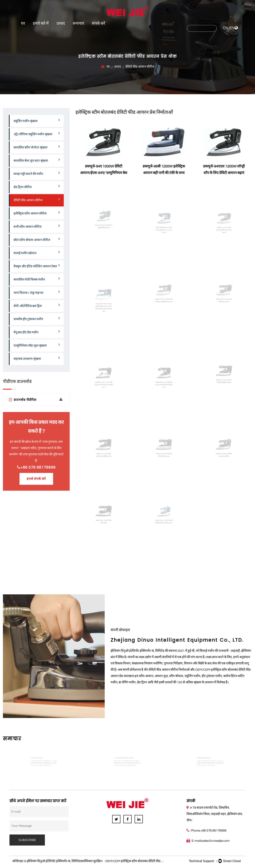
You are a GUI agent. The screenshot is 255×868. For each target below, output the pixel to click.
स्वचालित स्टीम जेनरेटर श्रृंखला (37, 147)
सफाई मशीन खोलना (37, 252)
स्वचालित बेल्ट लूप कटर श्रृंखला (37, 160)
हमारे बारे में (41, 23)
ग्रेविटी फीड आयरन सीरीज (37, 200)
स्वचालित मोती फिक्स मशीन (37, 279)
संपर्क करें (98, 23)
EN (232, 28)
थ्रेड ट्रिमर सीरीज (37, 186)
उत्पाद (61, 23)
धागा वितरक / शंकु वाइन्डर (37, 292)
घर (23, 23)
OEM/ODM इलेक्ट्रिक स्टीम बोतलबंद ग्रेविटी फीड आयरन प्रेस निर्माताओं (145, 861)
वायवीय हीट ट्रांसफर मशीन (37, 318)
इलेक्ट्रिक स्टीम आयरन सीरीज (37, 213)
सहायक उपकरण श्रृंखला (37, 358)
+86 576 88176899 (36, 467)
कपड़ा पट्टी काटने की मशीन (37, 173)
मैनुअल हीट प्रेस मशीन (37, 332)
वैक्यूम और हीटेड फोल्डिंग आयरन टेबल (37, 266)
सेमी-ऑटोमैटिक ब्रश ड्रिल (37, 305)
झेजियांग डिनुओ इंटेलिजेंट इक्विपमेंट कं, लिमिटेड (54, 861)
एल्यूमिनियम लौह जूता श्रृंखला (37, 345)
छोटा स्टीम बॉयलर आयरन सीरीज (37, 239)
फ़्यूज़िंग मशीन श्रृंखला (37, 120)
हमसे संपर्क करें (36, 479)
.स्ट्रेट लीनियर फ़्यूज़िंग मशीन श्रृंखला (37, 133)
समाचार (78, 23)
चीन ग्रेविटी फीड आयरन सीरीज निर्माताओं (167, 670)
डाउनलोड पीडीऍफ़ (36, 400)
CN (226, 28)
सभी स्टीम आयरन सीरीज (37, 226)
